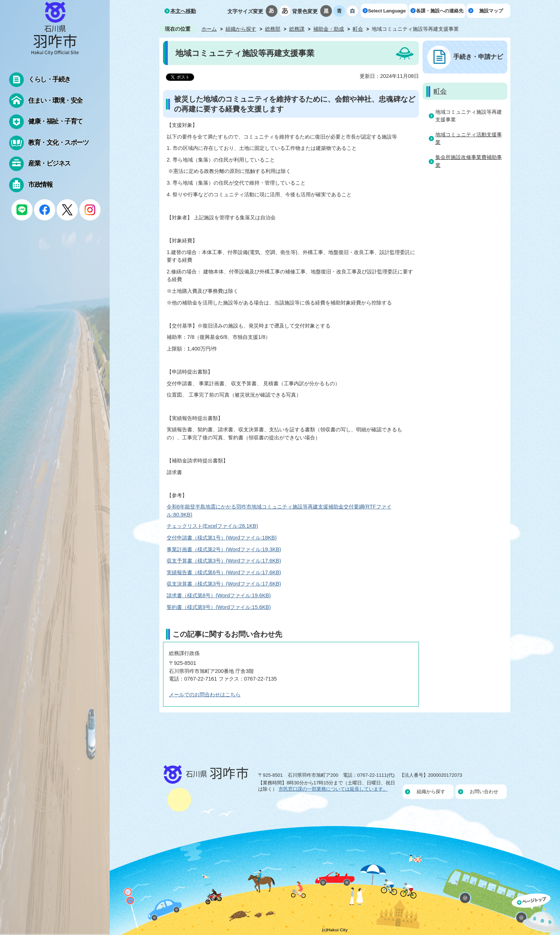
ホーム (209, 29)
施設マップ (491, 11)
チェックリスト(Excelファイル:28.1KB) (212, 526)
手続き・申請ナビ (478, 57)
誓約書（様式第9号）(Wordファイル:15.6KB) (219, 607)
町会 (358, 29)
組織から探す (241, 29)
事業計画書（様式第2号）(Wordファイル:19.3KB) (224, 549)
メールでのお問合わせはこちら (205, 694)
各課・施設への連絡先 (440, 11)
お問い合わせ (484, 792)
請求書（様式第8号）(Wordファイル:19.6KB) (219, 595)
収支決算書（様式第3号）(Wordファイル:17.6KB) (224, 584)
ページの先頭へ (536, 914)
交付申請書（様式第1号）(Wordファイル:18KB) (222, 538)
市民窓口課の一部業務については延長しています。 (333, 789)
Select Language (387, 11)
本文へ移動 (183, 11)
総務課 (297, 29)
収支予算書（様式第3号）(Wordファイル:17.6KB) (224, 561)
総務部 (273, 29)
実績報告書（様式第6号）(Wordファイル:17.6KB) (224, 572)
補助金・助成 (329, 29)
